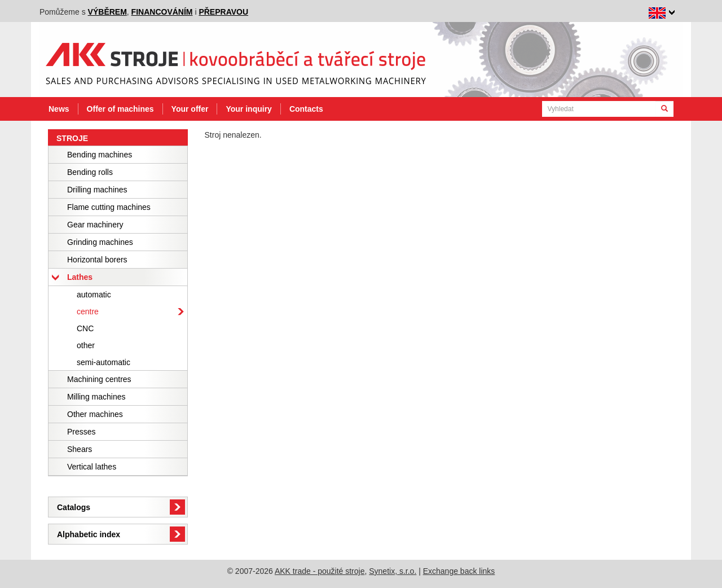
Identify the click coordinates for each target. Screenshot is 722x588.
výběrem (107, 12)
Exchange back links (459, 571)
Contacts (306, 109)
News (59, 109)
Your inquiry (248, 109)
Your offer (190, 109)
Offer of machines (120, 109)
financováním (162, 12)
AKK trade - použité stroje (320, 571)
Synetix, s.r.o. (393, 571)
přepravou (223, 12)
